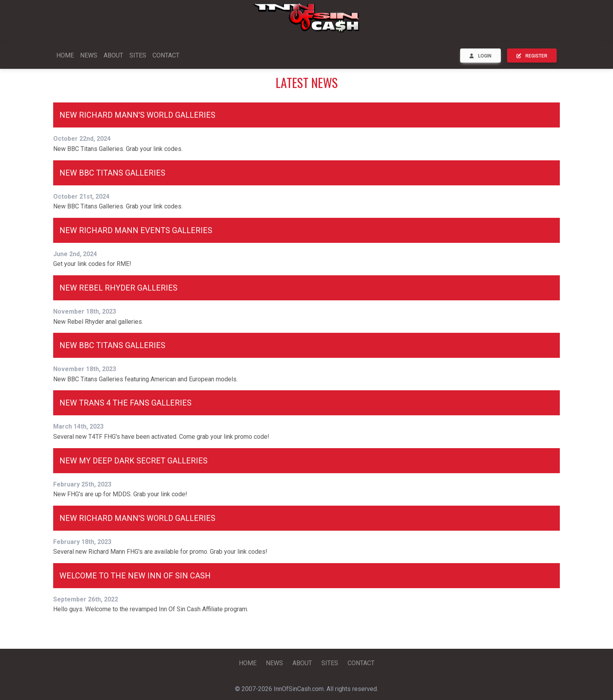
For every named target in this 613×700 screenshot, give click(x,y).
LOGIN (480, 56)
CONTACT (166, 55)
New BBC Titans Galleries (112, 173)
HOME (65, 55)
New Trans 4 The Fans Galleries (125, 403)
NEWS (89, 55)
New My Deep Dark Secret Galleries (134, 461)
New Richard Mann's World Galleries (137, 115)
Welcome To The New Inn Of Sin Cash (135, 576)
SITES (138, 55)
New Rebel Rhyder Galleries (118, 288)
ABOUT (113, 55)
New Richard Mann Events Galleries (136, 230)
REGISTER (532, 56)
